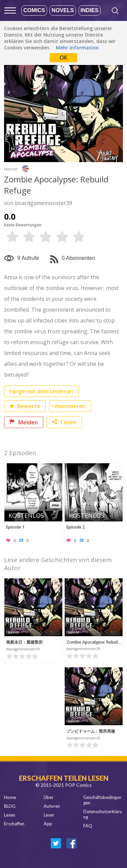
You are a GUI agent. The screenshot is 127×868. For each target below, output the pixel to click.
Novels (63, 10)
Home (10, 797)
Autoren (52, 806)
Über (49, 797)
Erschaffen (14, 824)
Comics (34, 10)
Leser (49, 815)
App (48, 824)
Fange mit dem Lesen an (41, 391)
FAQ (88, 826)
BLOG (10, 806)
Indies (90, 10)
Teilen (64, 422)
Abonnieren (70, 406)
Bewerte (25, 406)
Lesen (10, 815)
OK (63, 58)
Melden (24, 422)
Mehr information (77, 48)
